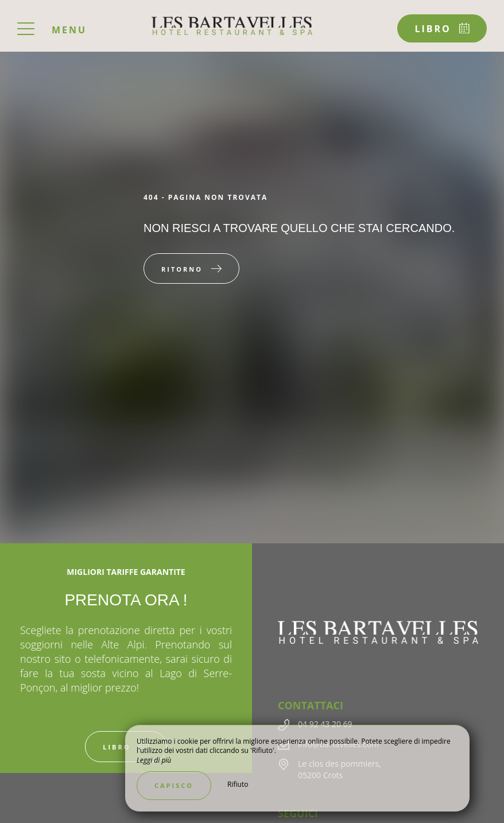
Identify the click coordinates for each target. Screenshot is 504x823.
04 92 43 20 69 (325, 724)
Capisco (174, 785)
